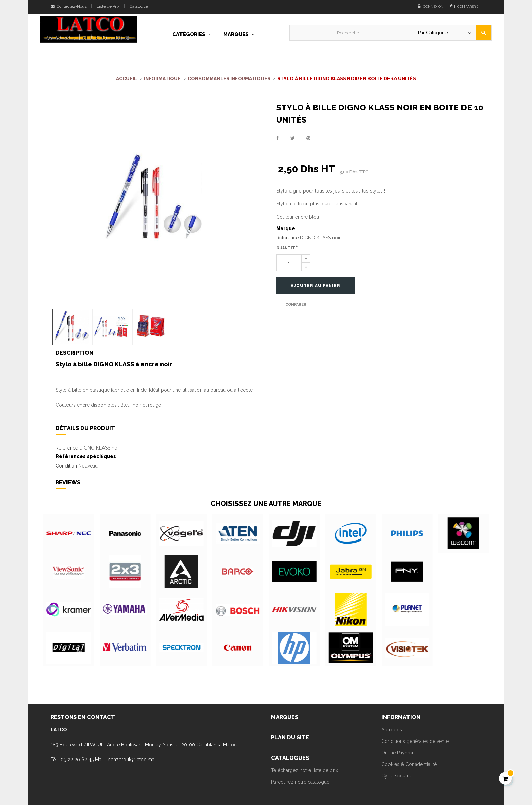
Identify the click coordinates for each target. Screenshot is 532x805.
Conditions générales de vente (415, 741)
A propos (392, 730)
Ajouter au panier (318, 286)
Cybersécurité (397, 776)
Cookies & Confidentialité (409, 764)
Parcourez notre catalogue (300, 782)
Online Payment (399, 753)
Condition (66, 466)
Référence (287, 238)
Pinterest (308, 138)
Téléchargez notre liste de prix (305, 770)
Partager (278, 138)
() (464, 6)
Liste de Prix (108, 6)
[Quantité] (289, 263)
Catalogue (139, 6)
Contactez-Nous (69, 6)
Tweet (293, 138)
